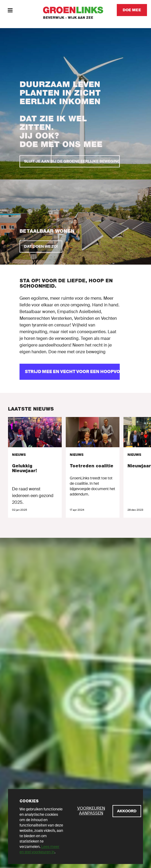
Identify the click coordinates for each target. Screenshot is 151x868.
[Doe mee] (132, 10)
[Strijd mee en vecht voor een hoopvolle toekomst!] (70, 372)
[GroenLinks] (75, 10)
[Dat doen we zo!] (41, 247)
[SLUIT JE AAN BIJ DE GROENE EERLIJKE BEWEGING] (70, 161)
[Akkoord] (127, 811)
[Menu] (10, 10)
